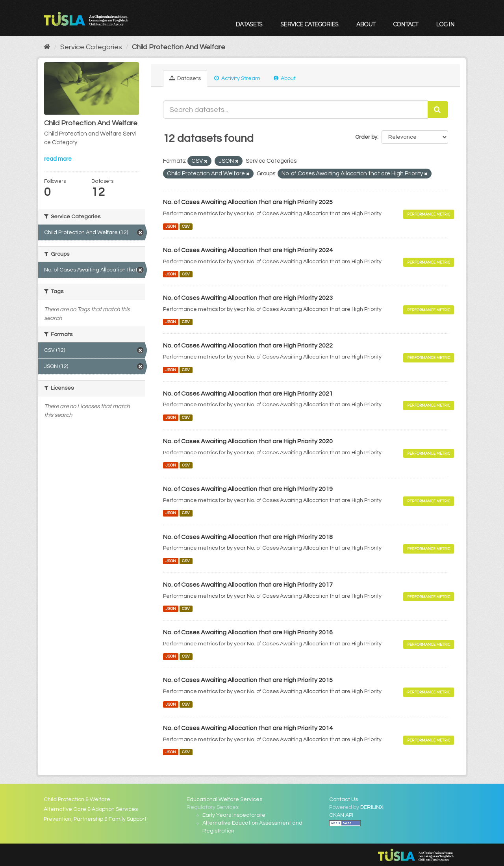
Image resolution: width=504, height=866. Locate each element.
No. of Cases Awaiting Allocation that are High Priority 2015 (248, 680)
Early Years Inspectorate (234, 815)
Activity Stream (237, 78)
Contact (405, 24)
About (366, 24)
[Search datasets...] (296, 110)
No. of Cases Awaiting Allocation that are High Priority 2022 (248, 346)
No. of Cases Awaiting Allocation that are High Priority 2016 (248, 632)
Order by (366, 137)
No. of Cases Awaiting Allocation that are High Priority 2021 (248, 394)
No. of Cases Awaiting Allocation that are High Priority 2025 (248, 202)
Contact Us (344, 799)
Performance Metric (429, 214)
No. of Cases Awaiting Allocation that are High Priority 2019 (248, 489)
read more (58, 159)
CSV (186, 226)
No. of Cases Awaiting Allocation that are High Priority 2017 (248, 585)
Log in (445, 24)
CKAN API (341, 815)
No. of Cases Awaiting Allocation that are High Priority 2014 (248, 728)
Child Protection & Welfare (77, 799)
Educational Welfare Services (224, 799)
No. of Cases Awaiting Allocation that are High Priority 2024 (248, 250)
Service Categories (309, 24)
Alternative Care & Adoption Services (91, 809)
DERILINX (372, 807)
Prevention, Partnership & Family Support (95, 819)
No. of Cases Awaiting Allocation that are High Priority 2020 (248, 441)
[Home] (47, 47)
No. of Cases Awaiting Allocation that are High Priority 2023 (248, 298)
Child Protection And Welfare (179, 47)
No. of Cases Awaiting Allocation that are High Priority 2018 (248, 537)
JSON (171, 226)
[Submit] (438, 110)
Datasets (249, 24)
